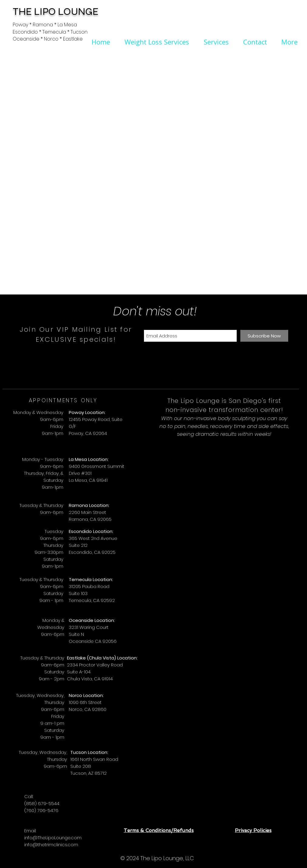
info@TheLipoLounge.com (53, 838)
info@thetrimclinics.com (51, 845)
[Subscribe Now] (264, 336)
